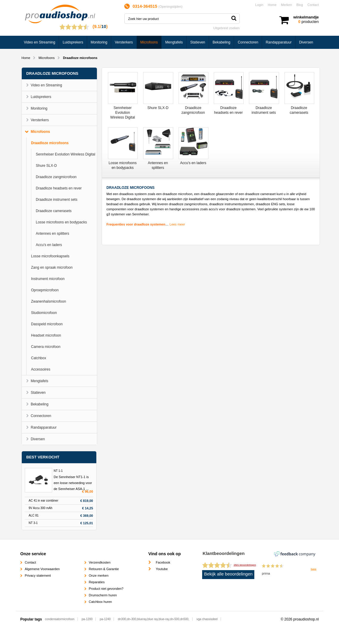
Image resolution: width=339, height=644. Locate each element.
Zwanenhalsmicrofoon (48, 301)
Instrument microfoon (48, 279)
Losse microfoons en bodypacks (61, 222)
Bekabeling (221, 42)
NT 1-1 (58, 471)
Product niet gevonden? (106, 589)
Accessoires (41, 369)
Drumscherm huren (103, 595)
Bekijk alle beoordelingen (229, 574)
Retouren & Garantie (104, 569)
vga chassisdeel (207, 619)
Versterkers (124, 42)
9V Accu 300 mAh (41, 508)
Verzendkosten (100, 562)
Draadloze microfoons (50, 143)
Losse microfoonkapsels (50, 256)
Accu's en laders (49, 245)
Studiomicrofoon (44, 313)
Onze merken (99, 575)
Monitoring (99, 42)
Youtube (162, 569)
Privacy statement (38, 575)
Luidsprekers (73, 42)
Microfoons (149, 42)
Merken (286, 5)
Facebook (163, 562)
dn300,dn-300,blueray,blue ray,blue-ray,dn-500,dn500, (154, 619)
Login (259, 5)
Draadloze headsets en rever (59, 188)
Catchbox (39, 358)
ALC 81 (34, 515)
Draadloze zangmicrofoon (56, 177)
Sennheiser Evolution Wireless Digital (65, 154)
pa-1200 (87, 619)
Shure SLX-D (46, 166)
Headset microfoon (46, 335)
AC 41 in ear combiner (44, 501)
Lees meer (177, 224)
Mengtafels (174, 42)
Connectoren (248, 42)
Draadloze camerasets (54, 211)
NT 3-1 (33, 523)
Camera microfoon (46, 347)
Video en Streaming (40, 42)
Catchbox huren (100, 602)
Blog (300, 5)
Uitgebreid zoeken (226, 28)
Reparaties (97, 582)
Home (272, 5)
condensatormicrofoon (60, 619)
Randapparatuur (279, 42)
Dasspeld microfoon (47, 324)
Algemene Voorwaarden (42, 569)
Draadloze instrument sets (56, 200)
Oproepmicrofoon (45, 290)
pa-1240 (105, 619)
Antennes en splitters (52, 234)
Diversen (306, 42)
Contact (313, 5)
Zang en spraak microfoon (52, 267)
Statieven (198, 42)
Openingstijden (170, 7)
